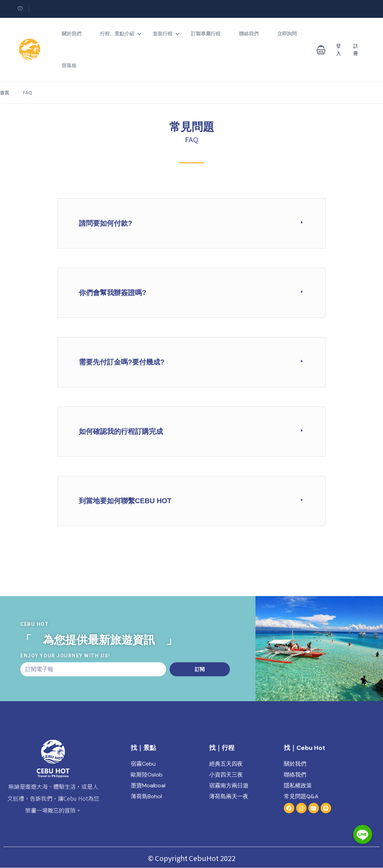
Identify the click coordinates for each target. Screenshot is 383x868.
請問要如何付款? (105, 223)
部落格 (69, 66)
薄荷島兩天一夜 (229, 796)
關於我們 (71, 34)
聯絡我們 (249, 34)
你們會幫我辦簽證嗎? (112, 293)
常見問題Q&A (301, 796)
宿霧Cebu (143, 764)
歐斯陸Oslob (147, 775)
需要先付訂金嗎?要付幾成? (122, 362)
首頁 (5, 93)
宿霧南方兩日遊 (229, 785)
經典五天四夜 (226, 764)
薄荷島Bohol (146, 796)
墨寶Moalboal (148, 785)
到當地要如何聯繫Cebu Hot (125, 501)
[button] (321, 50)
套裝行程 (166, 34)
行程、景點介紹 (121, 34)
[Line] (363, 850)
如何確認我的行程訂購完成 (121, 431)
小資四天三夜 (226, 775)
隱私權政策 (298, 785)
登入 (338, 50)
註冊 (356, 50)
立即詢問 (287, 34)
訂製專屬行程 (206, 34)
